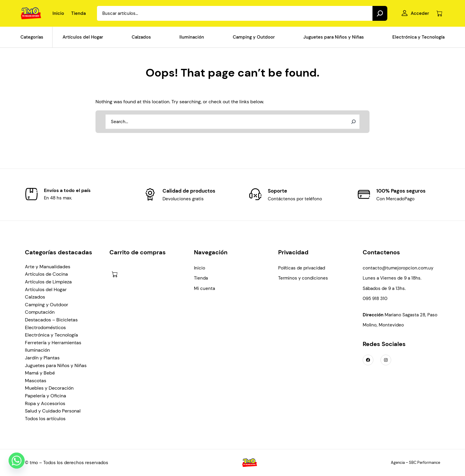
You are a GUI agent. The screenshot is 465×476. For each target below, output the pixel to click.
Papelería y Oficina (46, 396)
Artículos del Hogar (46, 289)
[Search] (380, 13)
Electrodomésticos (45, 327)
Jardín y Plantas (42, 358)
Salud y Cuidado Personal (53, 411)
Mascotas (36, 381)
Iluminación (37, 350)
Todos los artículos (45, 419)
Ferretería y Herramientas (53, 343)
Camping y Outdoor (47, 305)
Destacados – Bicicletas (51, 320)
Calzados (35, 297)
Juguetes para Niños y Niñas (56, 365)
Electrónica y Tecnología (51, 335)
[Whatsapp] (17, 461)
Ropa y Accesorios (45, 403)
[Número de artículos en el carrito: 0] (439, 14)
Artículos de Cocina (46, 274)
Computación (40, 312)
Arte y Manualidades (48, 267)
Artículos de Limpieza (48, 282)
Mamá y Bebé (40, 373)
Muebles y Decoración (49, 388)
